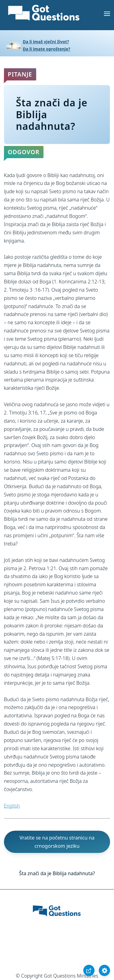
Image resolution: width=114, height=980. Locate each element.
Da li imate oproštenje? (47, 49)
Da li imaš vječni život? (46, 42)
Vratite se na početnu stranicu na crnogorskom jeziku (57, 842)
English (12, 806)
